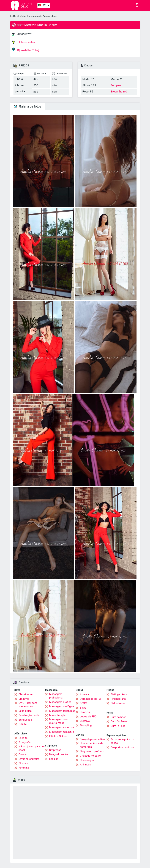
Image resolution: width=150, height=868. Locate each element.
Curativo (85, 721)
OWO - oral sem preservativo (28, 705)
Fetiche (23, 724)
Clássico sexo (27, 694)
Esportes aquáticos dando (122, 741)
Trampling (86, 725)
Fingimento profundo (92, 751)
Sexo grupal (25, 711)
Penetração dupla (29, 715)
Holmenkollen (24, 42)
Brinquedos (25, 720)
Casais (23, 754)
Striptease (55, 750)
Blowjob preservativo (92, 739)
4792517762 (24, 34)
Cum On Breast (119, 722)
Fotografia (24, 742)
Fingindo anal (118, 699)
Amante (84, 694)
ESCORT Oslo (18, 16)
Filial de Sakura (58, 736)
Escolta (23, 738)
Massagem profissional (56, 696)
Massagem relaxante (62, 732)
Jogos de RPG (88, 717)
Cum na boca (118, 717)
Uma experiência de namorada (92, 745)
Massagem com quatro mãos (59, 721)
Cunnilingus (87, 760)
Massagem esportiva (62, 727)
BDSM (84, 703)
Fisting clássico (120, 694)
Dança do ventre (59, 754)
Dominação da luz (91, 699)
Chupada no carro (90, 756)
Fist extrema (118, 703)
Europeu (116, 85)
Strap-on (85, 712)
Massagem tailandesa (62, 711)
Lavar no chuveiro (29, 759)
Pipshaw (23, 763)
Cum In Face (118, 726)
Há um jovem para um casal (32, 748)
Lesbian (54, 759)
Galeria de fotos (28, 106)
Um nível (24, 699)
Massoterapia (57, 715)
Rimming (24, 768)
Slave (83, 708)
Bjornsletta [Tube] (26, 50)
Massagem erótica (60, 702)
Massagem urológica (62, 706)
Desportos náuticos (122, 747)
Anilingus (85, 765)
